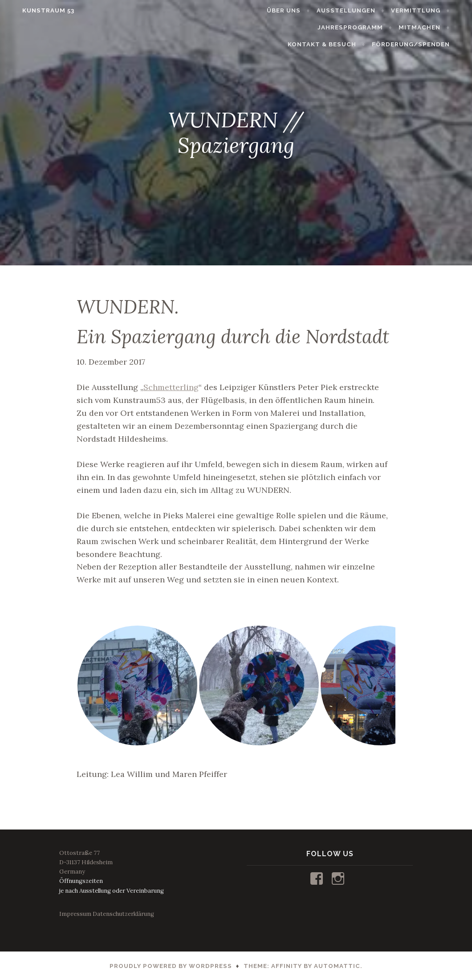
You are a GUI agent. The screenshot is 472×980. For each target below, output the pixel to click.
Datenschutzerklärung (123, 914)
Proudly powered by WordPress (171, 966)
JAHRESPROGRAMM (277, 27)
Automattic (337, 966)
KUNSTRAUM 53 (38, 10)
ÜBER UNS (295, 10)
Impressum (75, 914)
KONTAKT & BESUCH (417, 27)
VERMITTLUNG (426, 10)
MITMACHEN (346, 27)
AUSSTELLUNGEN (357, 10)
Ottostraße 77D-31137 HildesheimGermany (86, 862)
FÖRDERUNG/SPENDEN (421, 44)
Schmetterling (171, 387)
